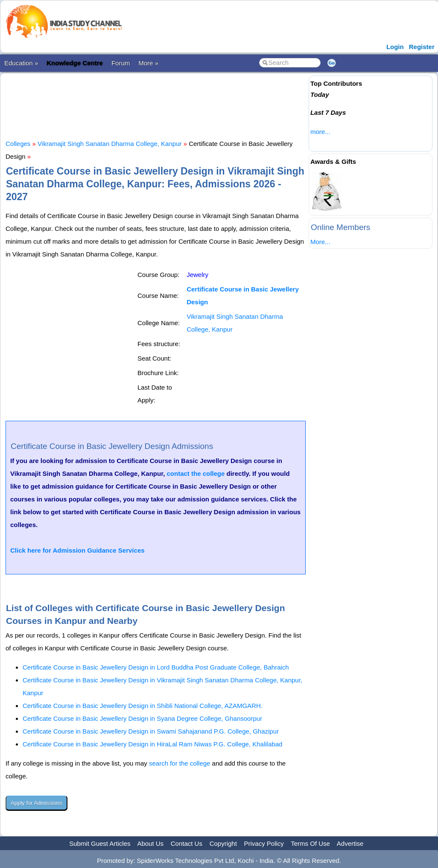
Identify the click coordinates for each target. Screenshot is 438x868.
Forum (121, 63)
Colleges (18, 144)
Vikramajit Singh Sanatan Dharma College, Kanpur (109, 144)
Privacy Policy (264, 843)
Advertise (350, 843)
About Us (150, 843)
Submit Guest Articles (100, 843)
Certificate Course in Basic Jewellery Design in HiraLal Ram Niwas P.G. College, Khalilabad (152, 744)
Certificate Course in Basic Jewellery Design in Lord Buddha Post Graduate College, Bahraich (156, 667)
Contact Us (187, 843)
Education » (21, 63)
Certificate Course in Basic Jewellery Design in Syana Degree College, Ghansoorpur (142, 718)
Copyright (223, 843)
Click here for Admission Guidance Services (77, 550)
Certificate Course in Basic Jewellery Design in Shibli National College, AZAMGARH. (143, 706)
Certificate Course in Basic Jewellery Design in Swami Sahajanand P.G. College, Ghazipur (151, 731)
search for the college (180, 763)
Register (422, 47)
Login (395, 47)
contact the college (196, 473)
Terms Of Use (310, 843)
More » (148, 63)
